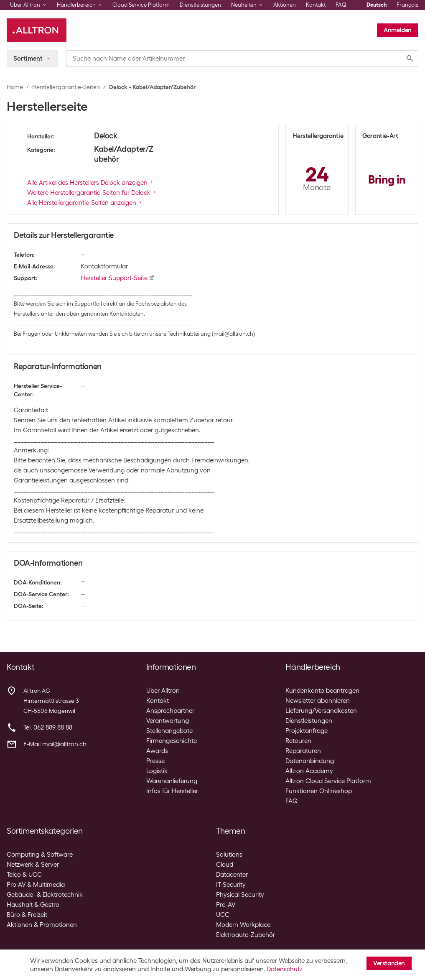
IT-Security (231, 885)
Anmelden (398, 30)
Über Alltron (163, 691)
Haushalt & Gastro (33, 905)
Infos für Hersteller (172, 791)
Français (407, 5)
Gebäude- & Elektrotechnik (45, 895)
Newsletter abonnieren (318, 701)
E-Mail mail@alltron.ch (55, 744)
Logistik (157, 771)
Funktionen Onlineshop (319, 791)
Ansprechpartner (170, 711)
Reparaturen (303, 751)
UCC (223, 915)
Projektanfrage (307, 731)
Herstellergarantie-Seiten (66, 87)
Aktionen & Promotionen (42, 925)
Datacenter (232, 875)
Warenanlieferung (172, 781)
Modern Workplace (243, 925)
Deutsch (377, 5)
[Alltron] (37, 30)
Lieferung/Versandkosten (321, 711)
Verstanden (389, 963)
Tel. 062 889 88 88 (48, 727)
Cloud (225, 865)
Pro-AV (226, 905)
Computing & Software (40, 855)
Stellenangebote (169, 731)
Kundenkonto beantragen (322, 691)
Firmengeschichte (172, 741)
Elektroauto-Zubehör (246, 935)
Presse (155, 761)
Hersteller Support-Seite (117, 278)
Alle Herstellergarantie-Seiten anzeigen (85, 203)
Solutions (229, 855)
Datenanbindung (310, 761)
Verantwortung (168, 721)
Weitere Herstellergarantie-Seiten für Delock (92, 193)
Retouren (298, 741)
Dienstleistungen (200, 5)
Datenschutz (285, 969)
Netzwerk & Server (33, 865)
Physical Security (240, 895)
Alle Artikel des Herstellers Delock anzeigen (91, 183)
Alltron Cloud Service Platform (328, 781)
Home (15, 87)
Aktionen (285, 5)
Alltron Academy (309, 771)
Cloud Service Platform (141, 5)
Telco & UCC (24, 875)
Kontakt (316, 5)
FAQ (341, 5)
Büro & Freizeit (27, 915)
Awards (157, 751)
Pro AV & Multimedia (36, 885)
